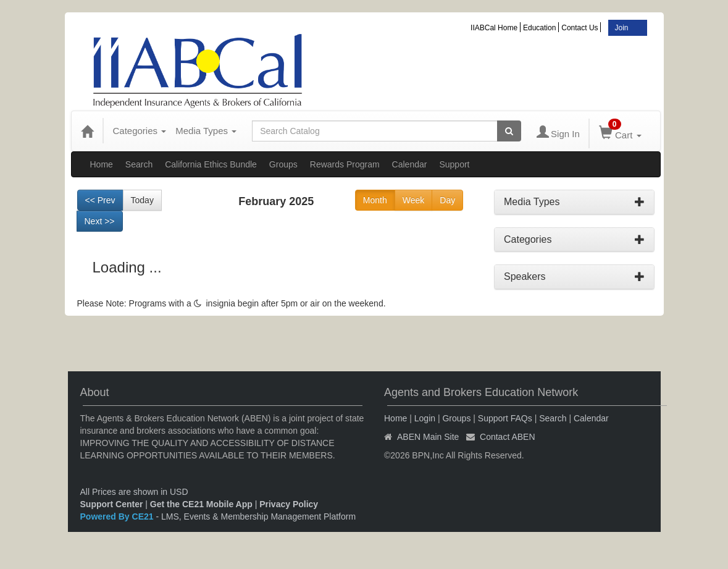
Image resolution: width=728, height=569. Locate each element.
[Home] (87, 131)
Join (621, 28)
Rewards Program (345, 164)
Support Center (112, 504)
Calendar (410, 164)
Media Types (206, 131)
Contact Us (579, 28)
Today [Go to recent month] (142, 200)
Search (139, 164)
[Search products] (509, 131)
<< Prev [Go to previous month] (100, 200)
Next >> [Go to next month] (100, 221)
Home (102, 164)
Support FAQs (505, 418)
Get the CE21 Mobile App (201, 504)
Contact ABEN (508, 437)
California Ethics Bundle (211, 164)
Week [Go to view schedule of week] (414, 200)
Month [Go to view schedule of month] (375, 200)
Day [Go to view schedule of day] (447, 200)
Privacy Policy (289, 504)
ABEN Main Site (428, 437)
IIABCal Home (494, 28)
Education (539, 28)
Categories (140, 131)
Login (425, 418)
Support (454, 164)
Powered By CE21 (118, 516)
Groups (283, 164)
